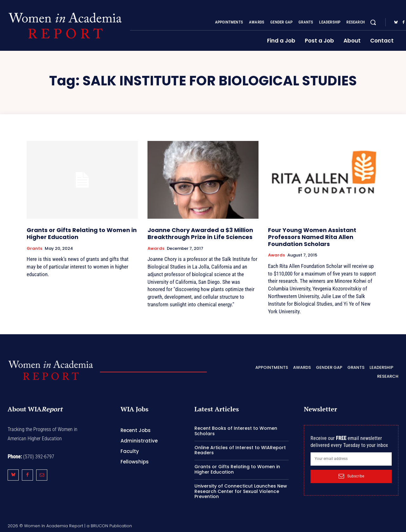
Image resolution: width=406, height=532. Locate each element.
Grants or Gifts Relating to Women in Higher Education (82, 233)
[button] (373, 22)
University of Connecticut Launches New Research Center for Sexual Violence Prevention (241, 491)
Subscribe (351, 476)
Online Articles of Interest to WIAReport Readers (240, 450)
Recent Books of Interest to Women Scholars (236, 431)
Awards (156, 249)
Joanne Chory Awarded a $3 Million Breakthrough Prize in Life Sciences (200, 233)
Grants (34, 249)
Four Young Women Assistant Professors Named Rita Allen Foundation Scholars (312, 237)
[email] (351, 459)
